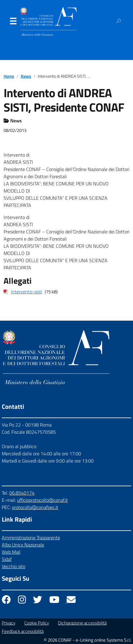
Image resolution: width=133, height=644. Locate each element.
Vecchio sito (14, 566)
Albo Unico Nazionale (23, 545)
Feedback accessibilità (23, 631)
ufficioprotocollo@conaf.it (42, 500)
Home (9, 76)
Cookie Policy (37, 623)
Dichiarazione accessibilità (82, 623)
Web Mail (11, 552)
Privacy (9, 623)
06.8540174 (22, 493)
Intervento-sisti (26, 292)
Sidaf (7, 559)
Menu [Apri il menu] (13, 22)
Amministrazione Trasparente (31, 538)
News (26, 76)
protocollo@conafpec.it (35, 507)
